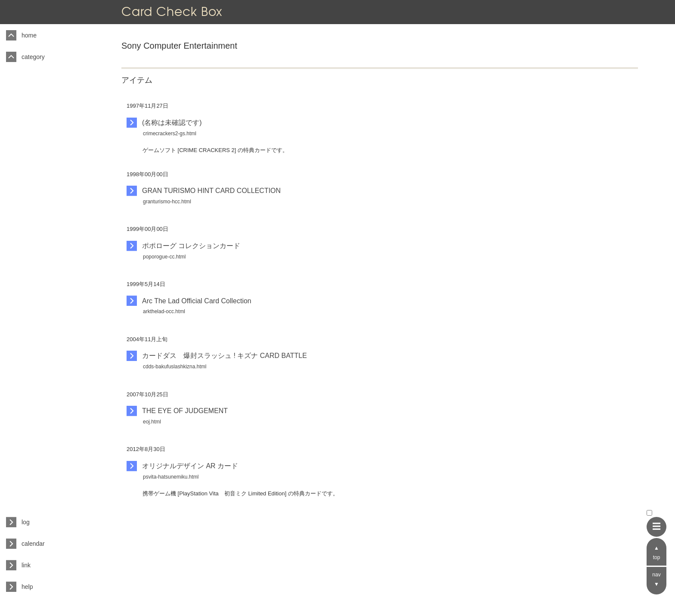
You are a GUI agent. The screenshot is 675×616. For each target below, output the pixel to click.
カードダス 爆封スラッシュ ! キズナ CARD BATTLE (224, 356)
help (27, 587)
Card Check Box (172, 11)
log (26, 522)
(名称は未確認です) (172, 123)
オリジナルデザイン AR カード (190, 466)
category (33, 57)
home (29, 35)
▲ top (657, 553)
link (26, 565)
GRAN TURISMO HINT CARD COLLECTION (211, 191)
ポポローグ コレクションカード (191, 246)
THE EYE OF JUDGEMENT (185, 411)
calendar (33, 544)
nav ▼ (656, 579)
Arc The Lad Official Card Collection (197, 301)
